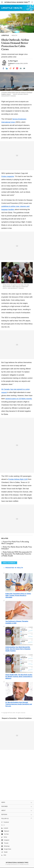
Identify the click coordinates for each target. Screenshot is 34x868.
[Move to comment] (24, 68)
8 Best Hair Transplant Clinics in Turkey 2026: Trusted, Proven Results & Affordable (18, 595)
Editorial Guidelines (25, 718)
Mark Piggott (14, 61)
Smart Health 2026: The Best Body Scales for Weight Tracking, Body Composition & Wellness (19, 676)
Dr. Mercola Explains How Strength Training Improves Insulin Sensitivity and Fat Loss (19, 704)
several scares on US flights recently (19, 399)
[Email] (21, 68)
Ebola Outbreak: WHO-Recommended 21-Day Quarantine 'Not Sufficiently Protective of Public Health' (17, 554)
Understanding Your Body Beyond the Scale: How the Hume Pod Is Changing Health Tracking (18, 649)
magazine (8, 176)
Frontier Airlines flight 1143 (18, 479)
